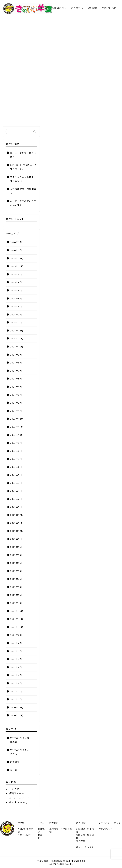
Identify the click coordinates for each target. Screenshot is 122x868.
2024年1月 (16, 411)
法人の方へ (77, 8)
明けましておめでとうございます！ (23, 203)
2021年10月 (17, 627)
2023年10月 (17, 435)
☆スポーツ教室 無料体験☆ (23, 155)
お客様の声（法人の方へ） (20, 752)
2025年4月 (16, 299)
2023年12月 (17, 419)
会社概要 (92, 8)
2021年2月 (16, 691)
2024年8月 (16, 363)
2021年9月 (16, 635)
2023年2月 (16, 499)
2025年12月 (17, 258)
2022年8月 (16, 547)
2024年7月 (16, 371)
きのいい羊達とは (38, 8)
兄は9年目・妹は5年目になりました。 (23, 167)
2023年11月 (17, 427)
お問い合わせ (109, 8)
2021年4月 (16, 675)
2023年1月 (16, 507)
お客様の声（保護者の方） (20, 740)
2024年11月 (17, 338)
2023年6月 (16, 467)
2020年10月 (17, 715)
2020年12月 (17, 708)
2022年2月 (16, 595)
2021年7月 (16, 651)
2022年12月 (17, 515)
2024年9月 (16, 355)
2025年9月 (16, 274)
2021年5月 (16, 667)
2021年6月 (16, 659)
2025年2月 (16, 315)
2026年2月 (16, 242)
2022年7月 (16, 555)
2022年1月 (16, 603)
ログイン (14, 789)
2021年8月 (16, 643)
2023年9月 (16, 443)
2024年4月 (16, 387)
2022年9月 (16, 539)
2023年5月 (16, 475)
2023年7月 (16, 459)
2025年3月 (16, 306)
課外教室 (81, 841)
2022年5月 (16, 571)
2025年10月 (17, 266)
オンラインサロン (85, 847)
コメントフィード (19, 798)
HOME (21, 823)
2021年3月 (16, 683)
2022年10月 (17, 531)
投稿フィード (16, 793)
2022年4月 (16, 579)
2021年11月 (17, 619)
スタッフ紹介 (24, 835)
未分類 (14, 770)
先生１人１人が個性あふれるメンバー (23, 179)
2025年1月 (16, 322)
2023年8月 (16, 451)
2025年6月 (16, 290)
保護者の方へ (59, 8)
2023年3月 (16, 491)
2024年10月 (17, 347)
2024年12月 (17, 331)
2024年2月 (16, 403)
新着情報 (15, 762)
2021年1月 (16, 699)
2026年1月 (16, 250)
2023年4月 (16, 483)
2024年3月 (16, 395)
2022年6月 (16, 563)
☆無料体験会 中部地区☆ (23, 191)
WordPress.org (18, 802)
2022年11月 (17, 523)
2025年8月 (16, 282)
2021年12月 (17, 611)
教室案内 (54, 823)
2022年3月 (16, 587)
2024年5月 (16, 379)
